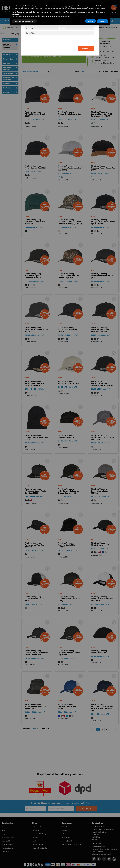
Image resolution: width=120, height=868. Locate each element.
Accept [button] (103, 21)
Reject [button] (90, 21)
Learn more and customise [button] (24, 21)
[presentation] (78, 40)
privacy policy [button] (66, 6)
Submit (86, 49)
